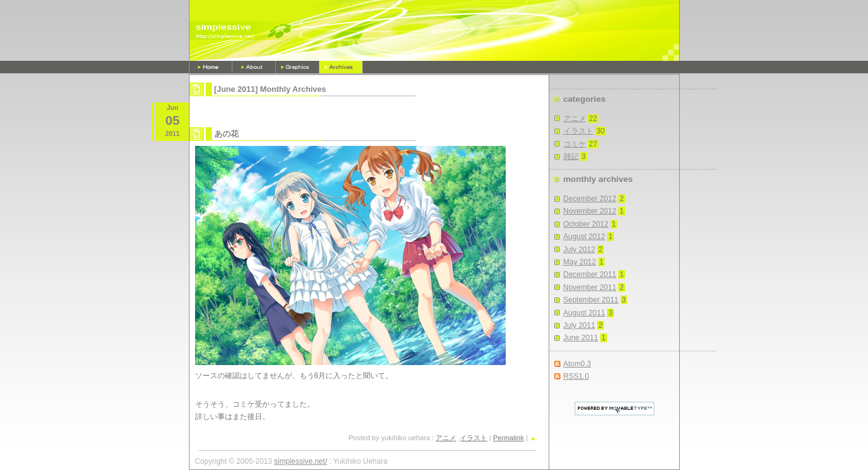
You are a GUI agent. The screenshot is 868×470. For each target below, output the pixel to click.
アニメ (446, 438)
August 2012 (584, 237)
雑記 (571, 156)
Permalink (509, 438)
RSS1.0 (576, 376)
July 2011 (579, 325)
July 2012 (579, 250)
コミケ (575, 144)
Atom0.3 (578, 364)
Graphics (298, 67)
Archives (341, 67)
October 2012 (586, 224)
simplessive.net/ (300, 461)
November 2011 (590, 287)
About (254, 67)
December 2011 (590, 274)
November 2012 (590, 211)
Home (211, 67)
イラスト (473, 438)
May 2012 (580, 262)
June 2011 (581, 338)
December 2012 (590, 199)
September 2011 (591, 300)
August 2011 (584, 313)
